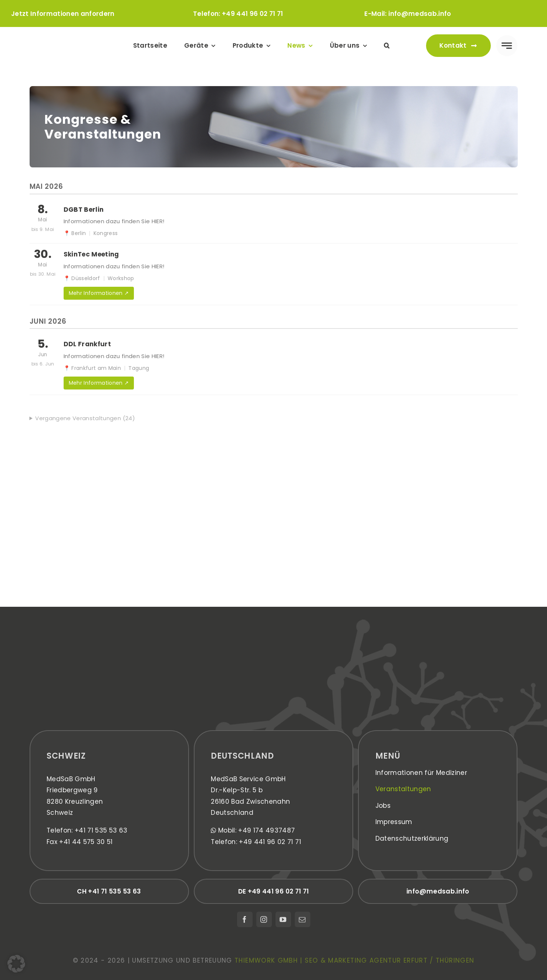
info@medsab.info (420, 14)
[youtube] (283, 919)
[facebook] (245, 919)
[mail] (303, 919)
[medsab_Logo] (67, 37)
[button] (387, 46)
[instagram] (264, 919)
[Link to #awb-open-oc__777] (507, 46)
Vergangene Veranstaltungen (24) (85, 418)
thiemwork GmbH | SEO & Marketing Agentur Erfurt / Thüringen (354, 960)
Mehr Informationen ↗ (99, 293)
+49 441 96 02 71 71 (252, 14)
